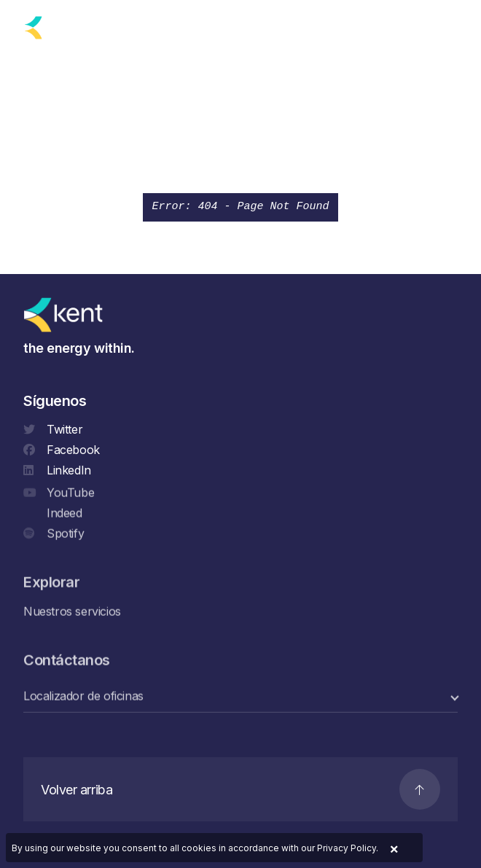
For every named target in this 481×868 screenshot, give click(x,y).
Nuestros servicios (72, 611)
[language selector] (125, 28)
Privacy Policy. (348, 848)
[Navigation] (451, 25)
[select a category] (240, 697)
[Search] (416, 25)
